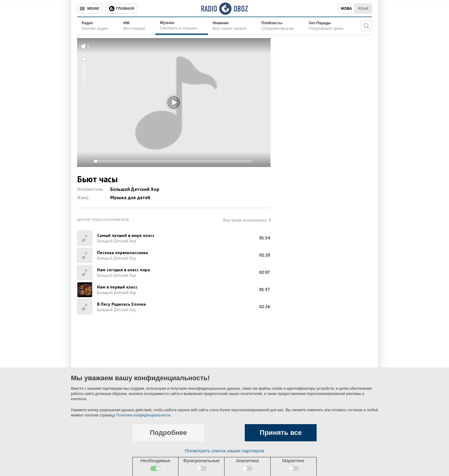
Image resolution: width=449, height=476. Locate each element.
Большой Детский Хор (135, 189)
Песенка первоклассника (123, 253)
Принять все (281, 433)
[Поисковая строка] (366, 26)
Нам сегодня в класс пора (123, 270)
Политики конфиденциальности (143, 415)
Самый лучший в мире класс (126, 235)
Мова (346, 9)
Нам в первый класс (117, 287)
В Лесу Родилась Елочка (121, 304)
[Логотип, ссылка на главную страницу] (224, 9)
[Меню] (90, 9)
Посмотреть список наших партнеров (225, 451)
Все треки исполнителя (245, 220)
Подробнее (168, 433)
